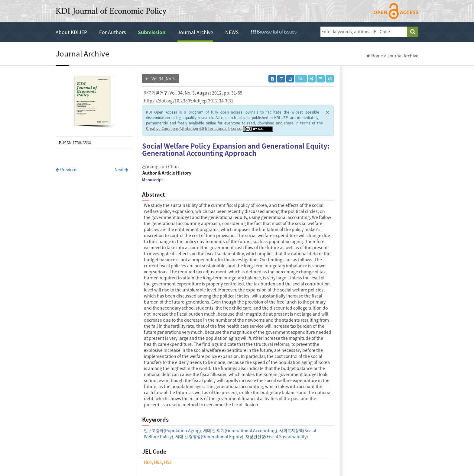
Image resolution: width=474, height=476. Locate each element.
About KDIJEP (71, 32)
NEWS (232, 32)
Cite (301, 79)
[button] (312, 79)
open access (396, 11)
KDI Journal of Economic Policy (111, 11)
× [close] (327, 112)
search (413, 32)
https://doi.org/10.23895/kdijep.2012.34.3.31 (189, 101)
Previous (67, 169)
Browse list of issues (274, 32)
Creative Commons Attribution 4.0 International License (194, 128)
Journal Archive (195, 32)
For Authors (112, 32)
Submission (152, 32)
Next (121, 169)
